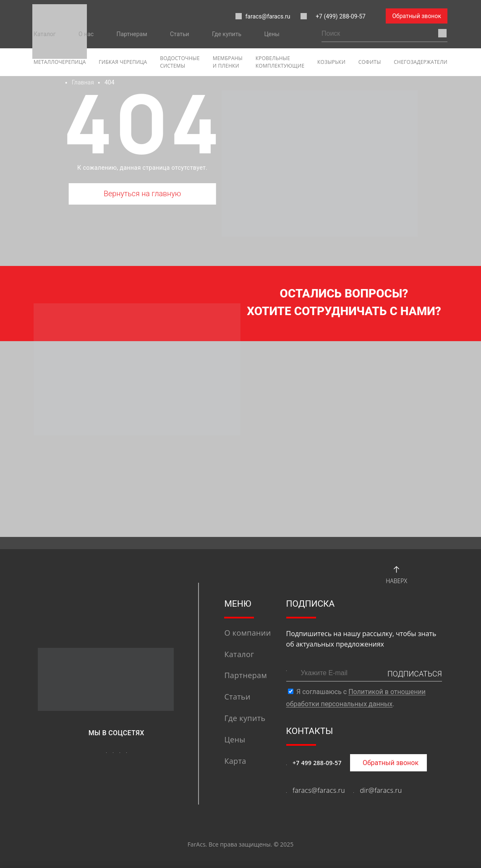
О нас (86, 34)
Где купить (227, 34)
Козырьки (331, 62)
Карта (235, 761)
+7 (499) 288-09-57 (341, 16)
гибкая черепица (123, 62)
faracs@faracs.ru (263, 16)
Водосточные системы (180, 62)
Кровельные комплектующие (280, 62)
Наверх (396, 573)
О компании (247, 633)
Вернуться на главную (142, 193)
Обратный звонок (417, 16)
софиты (370, 62)
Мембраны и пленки (228, 62)
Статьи (180, 34)
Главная (83, 82)
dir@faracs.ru (381, 790)
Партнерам (132, 34)
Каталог (45, 34)
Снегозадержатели (421, 62)
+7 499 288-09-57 (317, 763)
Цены (272, 34)
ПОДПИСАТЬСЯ (415, 674)
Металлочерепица (60, 62)
